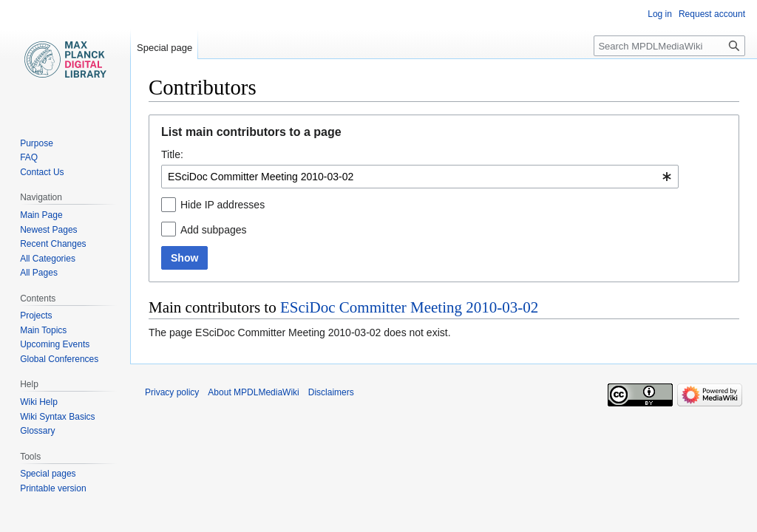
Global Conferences (59, 359)
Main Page (41, 215)
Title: (172, 154)
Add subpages (214, 230)
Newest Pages (48, 230)
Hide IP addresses (223, 205)
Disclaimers (331, 392)
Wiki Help (39, 402)
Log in (660, 14)
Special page (164, 48)
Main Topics (43, 330)
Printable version (53, 488)
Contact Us (42, 172)
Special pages (48, 474)
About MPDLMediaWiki (253, 392)
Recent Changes (53, 244)
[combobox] (420, 177)
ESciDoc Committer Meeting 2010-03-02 (409, 307)
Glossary (37, 431)
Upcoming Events (55, 344)
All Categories (48, 259)
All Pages (39, 273)
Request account (712, 14)
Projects (36, 316)
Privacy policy (172, 392)
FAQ (29, 157)
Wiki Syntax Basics (57, 417)
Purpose (37, 143)
